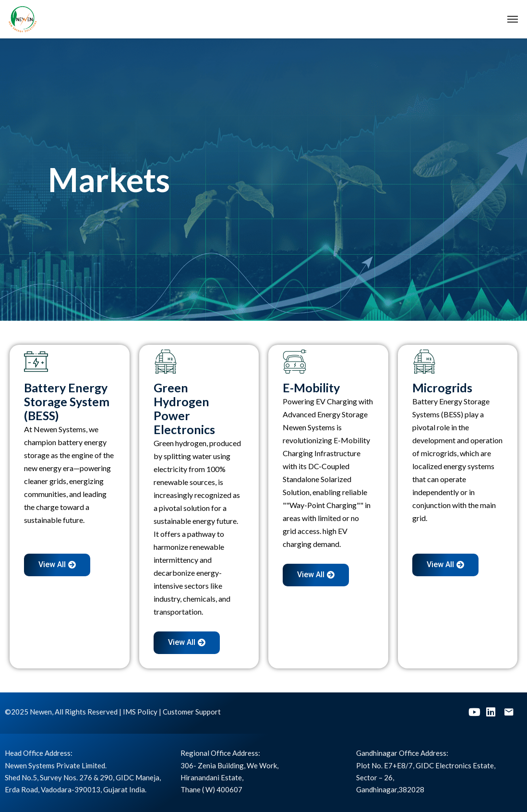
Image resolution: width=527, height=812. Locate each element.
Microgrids (442, 388)
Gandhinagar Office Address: (402, 753)
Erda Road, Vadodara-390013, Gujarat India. (76, 789)
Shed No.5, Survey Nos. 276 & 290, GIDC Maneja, (83, 777)
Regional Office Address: (220, 753)
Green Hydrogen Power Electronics (184, 408)
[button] (57, 565)
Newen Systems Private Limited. (56, 765)
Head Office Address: (39, 753)
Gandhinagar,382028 (390, 789)
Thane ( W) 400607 (211, 789)
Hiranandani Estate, (212, 777)
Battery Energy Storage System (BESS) (67, 401)
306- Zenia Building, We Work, (229, 765)
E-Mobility (311, 388)
